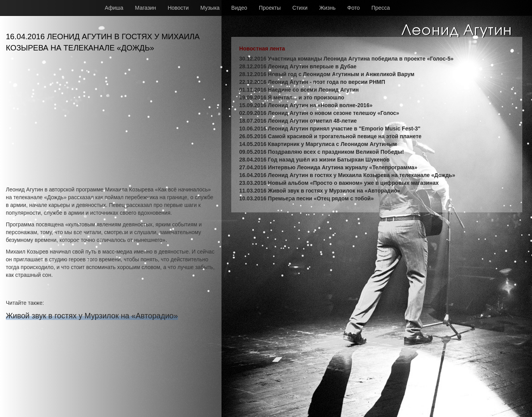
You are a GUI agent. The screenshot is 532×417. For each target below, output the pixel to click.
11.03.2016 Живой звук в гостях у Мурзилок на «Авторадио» (319, 191)
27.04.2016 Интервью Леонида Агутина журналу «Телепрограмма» (328, 167)
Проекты (270, 8)
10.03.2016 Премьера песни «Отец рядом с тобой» (306, 198)
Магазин (145, 8)
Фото (354, 8)
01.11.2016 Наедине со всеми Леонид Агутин (299, 90)
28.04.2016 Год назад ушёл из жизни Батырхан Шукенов (314, 160)
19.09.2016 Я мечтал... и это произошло (291, 97)
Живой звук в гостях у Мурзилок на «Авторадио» (92, 316)
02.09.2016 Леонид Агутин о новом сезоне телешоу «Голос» (319, 113)
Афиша (114, 8)
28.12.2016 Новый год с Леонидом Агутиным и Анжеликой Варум (327, 74)
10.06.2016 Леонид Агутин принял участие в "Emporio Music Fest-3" (330, 129)
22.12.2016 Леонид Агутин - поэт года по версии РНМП (312, 82)
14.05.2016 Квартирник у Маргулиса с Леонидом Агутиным (318, 144)
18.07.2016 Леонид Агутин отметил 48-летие (298, 121)
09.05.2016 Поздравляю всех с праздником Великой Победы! (321, 152)
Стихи (300, 8)
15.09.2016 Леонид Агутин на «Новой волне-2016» (306, 105)
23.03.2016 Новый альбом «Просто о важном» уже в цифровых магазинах (339, 183)
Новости (178, 8)
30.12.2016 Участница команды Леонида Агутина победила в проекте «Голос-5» (346, 59)
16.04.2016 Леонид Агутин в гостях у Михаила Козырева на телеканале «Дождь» (347, 175)
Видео (239, 8)
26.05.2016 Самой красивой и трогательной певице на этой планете (330, 136)
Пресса (381, 8)
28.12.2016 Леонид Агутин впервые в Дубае (298, 66)
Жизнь (327, 8)
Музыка (210, 8)
